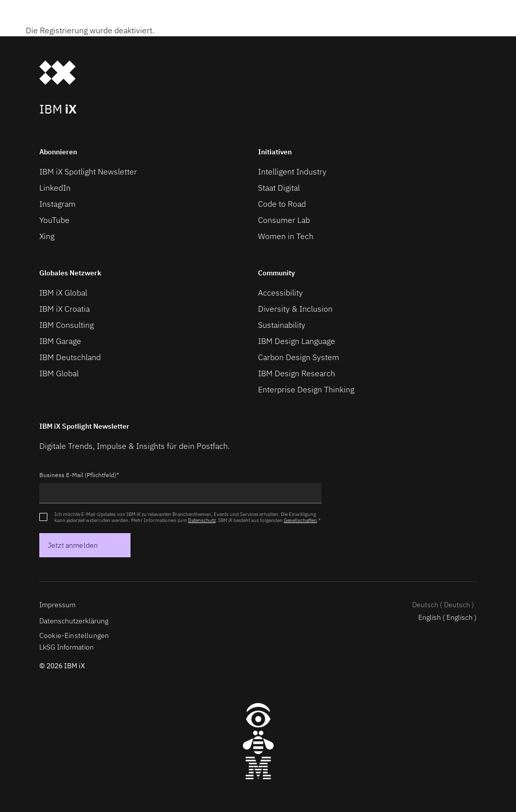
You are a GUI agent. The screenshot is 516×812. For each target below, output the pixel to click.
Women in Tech (286, 236)
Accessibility (280, 293)
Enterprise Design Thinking (306, 389)
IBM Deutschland (70, 357)
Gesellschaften (300, 520)
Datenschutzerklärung (74, 621)
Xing (47, 236)
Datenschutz (202, 520)
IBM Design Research (297, 373)
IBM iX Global (63, 293)
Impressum (57, 605)
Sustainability (282, 325)
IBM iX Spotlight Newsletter (88, 171)
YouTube (54, 220)
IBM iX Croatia (64, 309)
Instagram (57, 204)
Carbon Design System (299, 357)
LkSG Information (67, 647)
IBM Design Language (297, 341)
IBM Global (59, 373)
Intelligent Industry (292, 171)
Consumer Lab (284, 220)
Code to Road (282, 204)
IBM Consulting (67, 325)
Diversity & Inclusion (295, 309)
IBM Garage (60, 341)
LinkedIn (55, 188)
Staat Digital (279, 188)
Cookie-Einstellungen (74, 635)
